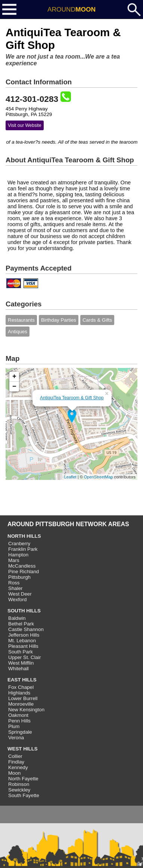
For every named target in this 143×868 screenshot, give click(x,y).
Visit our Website (25, 125)
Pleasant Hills (23, 646)
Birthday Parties (59, 320)
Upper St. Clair (24, 657)
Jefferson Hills (24, 635)
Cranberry (19, 544)
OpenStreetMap (99, 477)
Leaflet (70, 477)
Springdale (20, 732)
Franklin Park (23, 549)
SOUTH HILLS (24, 611)
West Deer (20, 594)
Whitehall (18, 669)
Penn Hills (19, 721)
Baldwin (17, 618)
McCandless (22, 566)
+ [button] (14, 377)
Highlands (19, 693)
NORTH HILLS (24, 536)
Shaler (15, 588)
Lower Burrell (23, 698)
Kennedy (18, 767)
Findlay (16, 762)
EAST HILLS (22, 680)
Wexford (17, 600)
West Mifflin (21, 663)
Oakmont (18, 715)
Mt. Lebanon (22, 641)
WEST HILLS (23, 749)
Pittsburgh (19, 577)
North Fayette (23, 779)
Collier (15, 756)
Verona (16, 738)
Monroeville (21, 704)
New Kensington (26, 710)
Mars (14, 560)
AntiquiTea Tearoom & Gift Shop (72, 398)
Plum (14, 726)
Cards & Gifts (97, 320)
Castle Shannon (26, 629)
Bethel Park (21, 624)
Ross (14, 583)
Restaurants (21, 320)
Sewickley (19, 790)
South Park (21, 652)
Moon (14, 773)
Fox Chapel (21, 687)
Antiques (18, 332)
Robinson (19, 784)
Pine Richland (24, 572)
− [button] (14, 387)
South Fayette (24, 795)
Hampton (18, 555)
